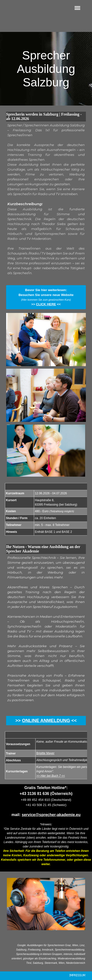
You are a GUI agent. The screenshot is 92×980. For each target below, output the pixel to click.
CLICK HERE (46, 304)
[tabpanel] (46, 201)
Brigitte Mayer (45, 753)
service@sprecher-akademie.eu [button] (51, 815)
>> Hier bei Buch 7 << (51, 776)
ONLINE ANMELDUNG (46, 720)
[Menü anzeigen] (78, 8)
